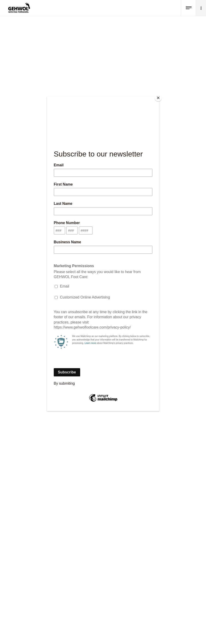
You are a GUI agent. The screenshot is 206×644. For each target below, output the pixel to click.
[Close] (158, 98)
